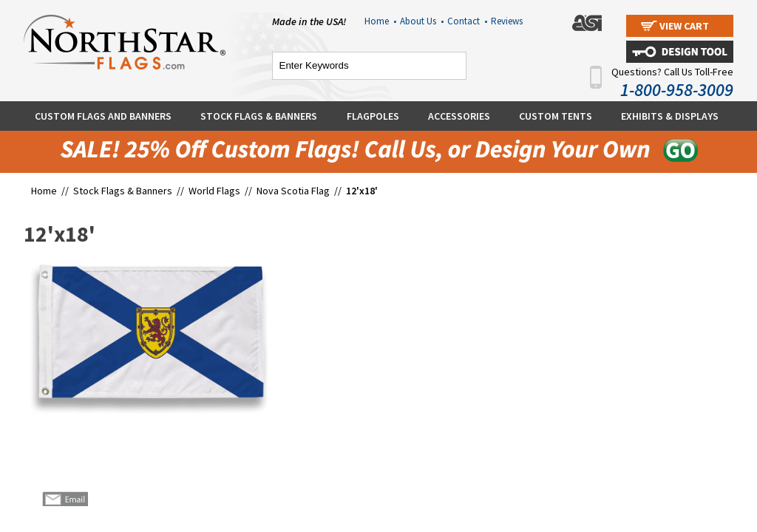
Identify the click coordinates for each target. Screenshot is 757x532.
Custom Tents (556, 116)
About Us (422, 21)
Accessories (459, 116)
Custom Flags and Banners (103, 116)
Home (380, 21)
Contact (467, 21)
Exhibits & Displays (670, 116)
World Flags (214, 191)
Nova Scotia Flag (293, 191)
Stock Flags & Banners (259, 116)
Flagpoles (373, 116)
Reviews (507, 21)
